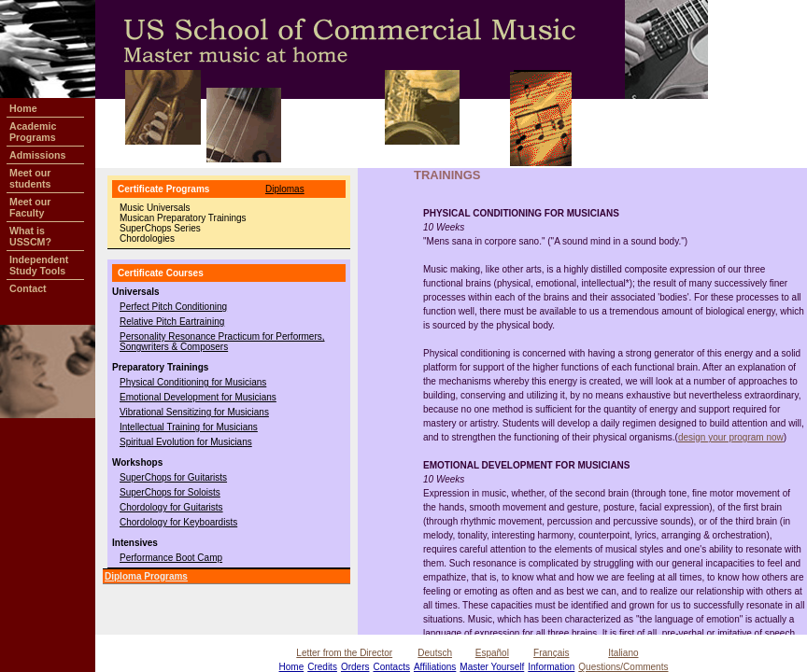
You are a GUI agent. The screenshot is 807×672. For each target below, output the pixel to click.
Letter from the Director (344, 653)
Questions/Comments (623, 667)
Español (492, 653)
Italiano (623, 653)
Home (292, 667)
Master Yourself (492, 667)
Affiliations (435, 667)
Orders (355, 667)
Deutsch (435, 653)
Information (551, 667)
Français (551, 653)
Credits (322, 667)
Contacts (391, 667)
